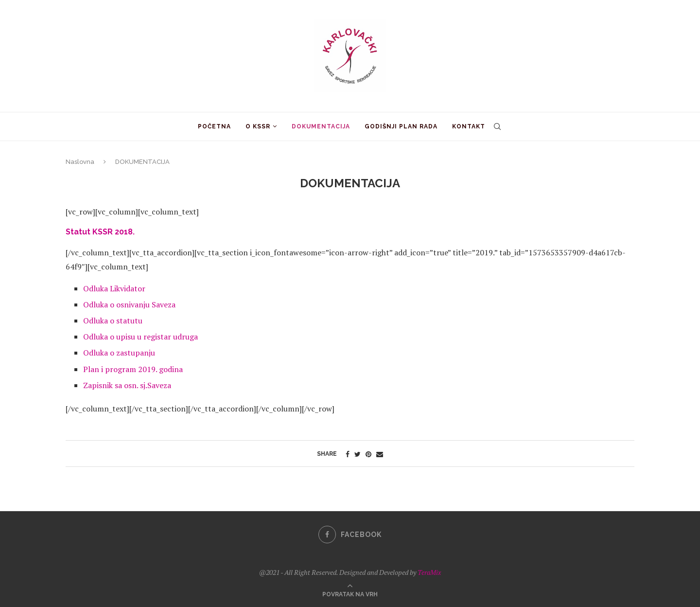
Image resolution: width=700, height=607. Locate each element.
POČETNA (214, 126)
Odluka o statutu (113, 321)
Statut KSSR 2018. (100, 232)
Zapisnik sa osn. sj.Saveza (127, 385)
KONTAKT (469, 126)
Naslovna (80, 162)
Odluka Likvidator (114, 288)
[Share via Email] (380, 454)
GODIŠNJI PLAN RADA (401, 126)
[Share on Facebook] (348, 454)
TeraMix (429, 572)
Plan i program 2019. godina (133, 369)
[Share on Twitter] (358, 454)
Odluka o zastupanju (119, 353)
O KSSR (258, 126)
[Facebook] (350, 535)
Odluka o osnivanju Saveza (129, 304)
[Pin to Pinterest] (368, 454)
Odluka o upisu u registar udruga (140, 337)
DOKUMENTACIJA (321, 126)
